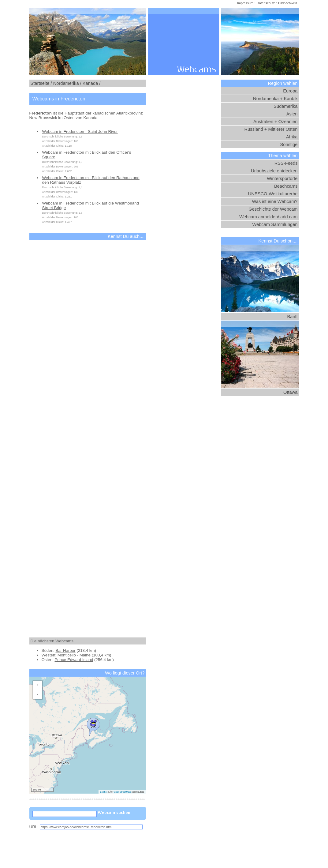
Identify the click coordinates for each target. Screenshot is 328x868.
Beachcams (286, 186)
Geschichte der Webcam (273, 209)
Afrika (292, 137)
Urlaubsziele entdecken (274, 171)
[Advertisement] (88, 433)
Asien (292, 114)
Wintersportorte (282, 178)
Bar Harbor (65, 650)
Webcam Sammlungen (275, 224)
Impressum (245, 3)
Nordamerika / (67, 83)
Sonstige (289, 145)
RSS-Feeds (286, 163)
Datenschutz (266, 3)
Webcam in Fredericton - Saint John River (80, 132)
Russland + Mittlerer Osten (271, 129)
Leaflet (104, 792)
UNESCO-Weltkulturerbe (273, 194)
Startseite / (41, 83)
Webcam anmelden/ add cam (268, 217)
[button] (93, 725)
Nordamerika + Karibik (275, 99)
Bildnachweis (288, 3)
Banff (293, 317)
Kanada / (92, 83)
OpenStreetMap (122, 792)
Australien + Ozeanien (276, 122)
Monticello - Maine (74, 655)
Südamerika (285, 106)
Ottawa (290, 392)
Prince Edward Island (74, 660)
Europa (290, 91)
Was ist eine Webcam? (275, 201)
